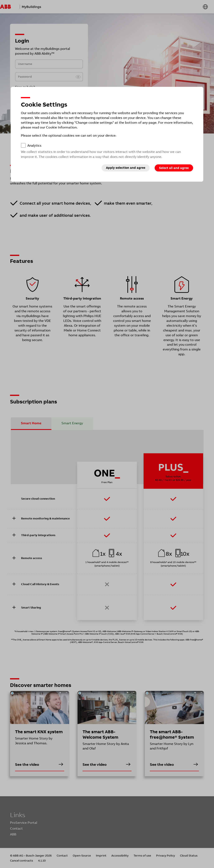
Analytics (34, 146)
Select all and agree (174, 168)
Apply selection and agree (126, 168)
